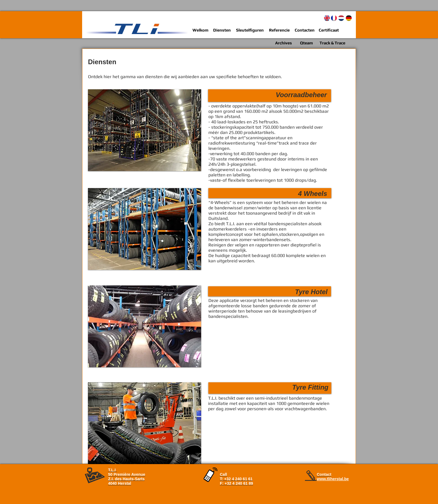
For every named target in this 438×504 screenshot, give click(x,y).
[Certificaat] (329, 30)
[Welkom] (200, 30)
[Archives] (283, 43)
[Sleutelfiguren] (250, 30)
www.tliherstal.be (333, 479)
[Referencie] (279, 30)
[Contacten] (305, 30)
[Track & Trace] (332, 43)
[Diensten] (222, 30)
